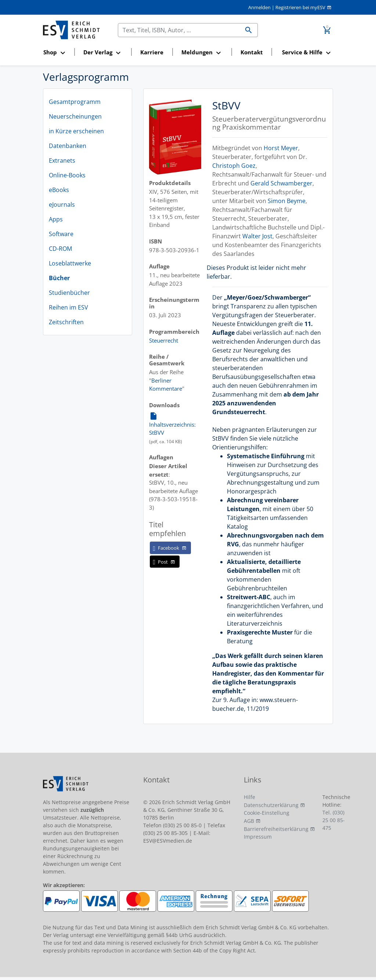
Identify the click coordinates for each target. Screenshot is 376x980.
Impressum (258, 837)
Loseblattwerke (70, 263)
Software (61, 234)
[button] (56, 53)
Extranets (62, 160)
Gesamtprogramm (75, 102)
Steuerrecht (164, 340)
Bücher (59, 278)
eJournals (62, 205)
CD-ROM (60, 249)
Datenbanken (68, 146)
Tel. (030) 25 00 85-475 (334, 820)
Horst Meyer (281, 148)
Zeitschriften (66, 322)
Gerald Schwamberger (281, 183)
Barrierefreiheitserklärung (276, 829)
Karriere (152, 52)
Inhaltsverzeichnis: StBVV (172, 424)
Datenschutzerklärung (271, 805)
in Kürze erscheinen (76, 131)
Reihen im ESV (68, 307)
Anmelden (259, 7)
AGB (249, 821)
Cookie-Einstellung (267, 813)
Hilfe (250, 797)
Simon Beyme (287, 201)
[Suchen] (179, 30)
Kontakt (252, 52)
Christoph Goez (234, 166)
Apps (56, 219)
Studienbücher (69, 293)
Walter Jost (257, 236)
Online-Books (67, 175)
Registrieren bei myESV (300, 7)
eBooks (59, 190)
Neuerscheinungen (75, 116)
